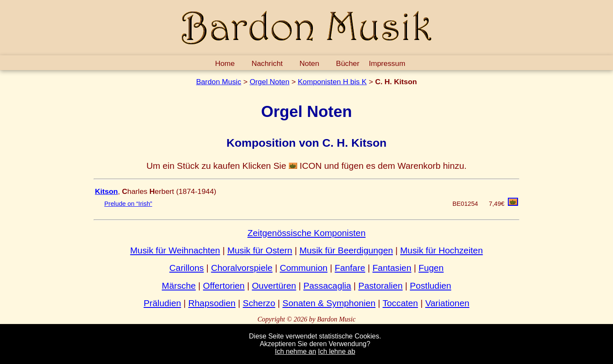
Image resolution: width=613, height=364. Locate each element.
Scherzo (259, 303)
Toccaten (400, 303)
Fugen (431, 268)
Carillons (187, 268)
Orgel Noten (269, 82)
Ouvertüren (274, 286)
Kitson (106, 191)
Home (225, 63)
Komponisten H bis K (332, 82)
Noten (309, 63)
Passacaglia (327, 286)
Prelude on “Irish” (128, 204)
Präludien (162, 303)
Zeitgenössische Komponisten (306, 233)
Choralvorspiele (242, 268)
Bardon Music (219, 82)
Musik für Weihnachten (175, 250)
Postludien (431, 286)
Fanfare (350, 268)
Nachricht (267, 63)
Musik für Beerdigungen (346, 250)
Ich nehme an (296, 351)
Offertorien (224, 286)
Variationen (447, 303)
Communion (304, 268)
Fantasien (392, 268)
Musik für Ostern (260, 250)
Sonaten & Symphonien (329, 303)
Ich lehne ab (337, 351)
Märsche (179, 286)
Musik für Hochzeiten (441, 250)
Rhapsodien (212, 303)
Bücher (348, 63)
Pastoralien (381, 286)
